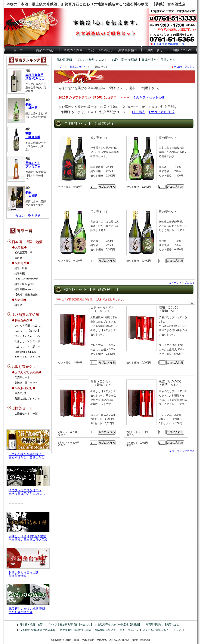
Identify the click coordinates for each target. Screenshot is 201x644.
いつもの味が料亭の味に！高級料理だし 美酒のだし (27, 456)
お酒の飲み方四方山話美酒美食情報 (24, 574)
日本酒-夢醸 (64, 60)
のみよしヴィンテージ (27, 341)
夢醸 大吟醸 (31, 194)
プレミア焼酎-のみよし (92, 60)
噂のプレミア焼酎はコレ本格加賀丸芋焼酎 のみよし (27, 492)
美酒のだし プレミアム (33, 165)
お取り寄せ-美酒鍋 (125, 60)
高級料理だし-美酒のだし (159, 60)
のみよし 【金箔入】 (27, 331)
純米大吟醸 (21, 268)
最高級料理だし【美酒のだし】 (164, 625)
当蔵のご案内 (73, 50)
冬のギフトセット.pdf (148, 97)
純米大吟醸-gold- (24, 284)
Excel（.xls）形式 (162, 112)
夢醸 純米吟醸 (33, 135)
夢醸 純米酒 (31, 106)
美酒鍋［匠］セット (26, 383)
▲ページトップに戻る (182, 283)
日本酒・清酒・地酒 (31, 625)
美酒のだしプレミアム (27, 399)
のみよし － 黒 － (27, 347)
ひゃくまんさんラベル (27, 336)
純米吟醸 (20, 273)
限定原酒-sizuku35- (26, 352)
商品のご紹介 (46, 50)
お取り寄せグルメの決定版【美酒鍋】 (120, 625)
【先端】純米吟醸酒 (26, 295)
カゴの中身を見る (28, 216)
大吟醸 (18, 258)
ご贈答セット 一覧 (26, 414)
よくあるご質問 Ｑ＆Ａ (156, 630)
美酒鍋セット (22, 377)
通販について (183, 50)
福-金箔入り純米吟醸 (27, 279)
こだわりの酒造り (100, 50)
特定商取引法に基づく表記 (75, 630)
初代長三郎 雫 (24, 253)
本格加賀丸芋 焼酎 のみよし (35, 77)
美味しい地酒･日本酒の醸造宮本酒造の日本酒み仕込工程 (28, 538)
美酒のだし (21, 393)
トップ (18, 50)
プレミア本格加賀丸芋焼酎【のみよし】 (70, 625)
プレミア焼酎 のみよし (29, 326)
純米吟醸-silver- (24, 289)
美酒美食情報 (128, 50)
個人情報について (105, 630)
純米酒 (18, 305)
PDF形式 (139, 112)
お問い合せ (155, 50)
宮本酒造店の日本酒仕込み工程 (37, 630)
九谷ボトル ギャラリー (29, 357)
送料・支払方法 (129, 630)
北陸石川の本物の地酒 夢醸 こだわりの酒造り (27, 610)
